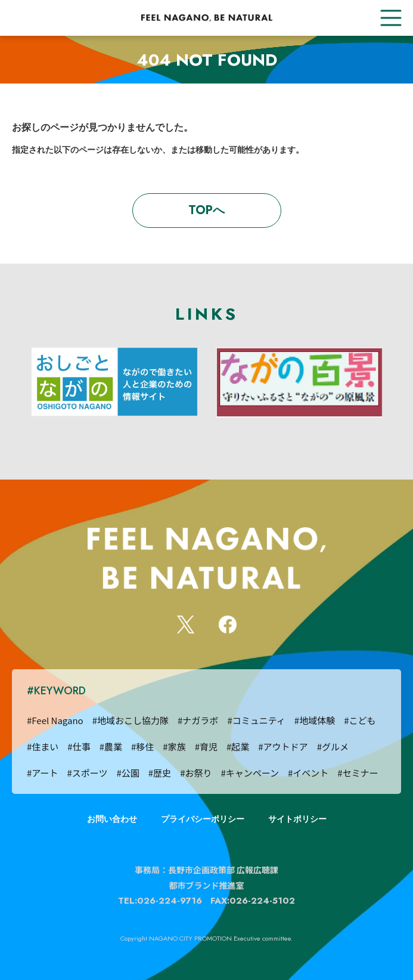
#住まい (43, 746)
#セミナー (358, 773)
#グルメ (333, 746)
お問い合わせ (112, 819)
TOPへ (206, 210)
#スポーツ (87, 773)
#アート (42, 773)
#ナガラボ (198, 720)
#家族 (174, 746)
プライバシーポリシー (203, 819)
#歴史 (160, 773)
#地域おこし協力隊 (131, 720)
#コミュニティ (256, 720)
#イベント (308, 773)
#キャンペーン (250, 773)
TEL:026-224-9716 (160, 901)
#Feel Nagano (55, 720)
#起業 (238, 746)
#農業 (111, 746)
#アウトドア (283, 746)
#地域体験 (315, 720)
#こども (360, 720)
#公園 (128, 773)
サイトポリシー (297, 819)
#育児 (206, 746)
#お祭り (196, 773)
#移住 (142, 746)
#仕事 (79, 746)
